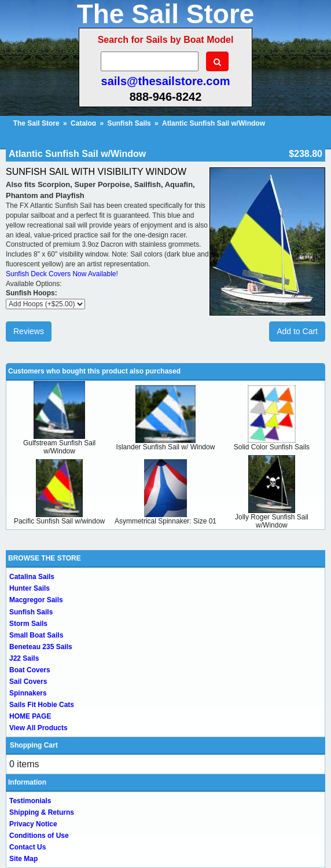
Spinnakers (28, 693)
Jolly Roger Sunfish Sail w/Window (272, 521)
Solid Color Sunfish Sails (272, 447)
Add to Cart (297, 331)
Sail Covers (28, 682)
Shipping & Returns (42, 812)
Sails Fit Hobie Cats (42, 705)
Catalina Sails (32, 577)
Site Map (23, 859)
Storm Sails (28, 624)
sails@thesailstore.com (166, 81)
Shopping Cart (34, 745)
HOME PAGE (30, 716)
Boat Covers (30, 670)
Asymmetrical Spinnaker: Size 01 (165, 521)
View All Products (38, 728)
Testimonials (30, 801)
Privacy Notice (33, 824)
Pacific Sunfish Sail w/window (59, 521)
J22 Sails (24, 658)
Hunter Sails (30, 588)
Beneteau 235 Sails (41, 647)
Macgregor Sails (36, 600)
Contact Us (27, 847)
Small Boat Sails (36, 635)
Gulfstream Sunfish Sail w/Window (59, 447)
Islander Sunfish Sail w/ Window (166, 447)
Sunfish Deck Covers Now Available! (62, 274)
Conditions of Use (39, 836)
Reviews (29, 331)
